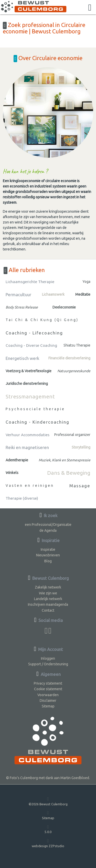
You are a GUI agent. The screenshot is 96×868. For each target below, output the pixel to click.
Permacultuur (18, 295)
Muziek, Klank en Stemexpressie (65, 460)
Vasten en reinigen (30, 486)
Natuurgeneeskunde (74, 371)
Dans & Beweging (69, 473)
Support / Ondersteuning (48, 664)
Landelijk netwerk (48, 599)
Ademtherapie (17, 460)
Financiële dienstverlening (69, 358)
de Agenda (48, 530)
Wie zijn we (48, 593)
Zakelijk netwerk (48, 587)
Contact (48, 610)
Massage (80, 486)
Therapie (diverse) (22, 498)
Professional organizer (72, 435)
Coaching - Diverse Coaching (31, 345)
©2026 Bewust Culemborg (48, 801)
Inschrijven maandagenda (48, 604)
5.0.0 (48, 829)
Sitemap (48, 706)
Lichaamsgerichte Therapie (30, 282)
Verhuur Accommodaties (28, 435)
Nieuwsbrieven (48, 555)
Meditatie (83, 294)
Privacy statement (48, 683)
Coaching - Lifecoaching (34, 333)
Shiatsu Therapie (77, 345)
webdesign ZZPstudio (48, 843)
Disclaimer (48, 701)
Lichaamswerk (53, 294)
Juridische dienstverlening (27, 384)
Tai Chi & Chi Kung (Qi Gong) (42, 320)
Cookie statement (48, 689)
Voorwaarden (48, 695)
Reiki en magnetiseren (27, 447)
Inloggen (48, 658)
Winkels (12, 473)
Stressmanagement (30, 396)
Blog (48, 561)
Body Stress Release (22, 307)
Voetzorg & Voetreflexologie (29, 371)
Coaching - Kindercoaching (38, 422)
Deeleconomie (64, 307)
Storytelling (81, 447)
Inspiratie (48, 549)
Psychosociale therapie (35, 409)
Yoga (86, 282)
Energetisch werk (22, 358)
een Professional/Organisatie (48, 525)
